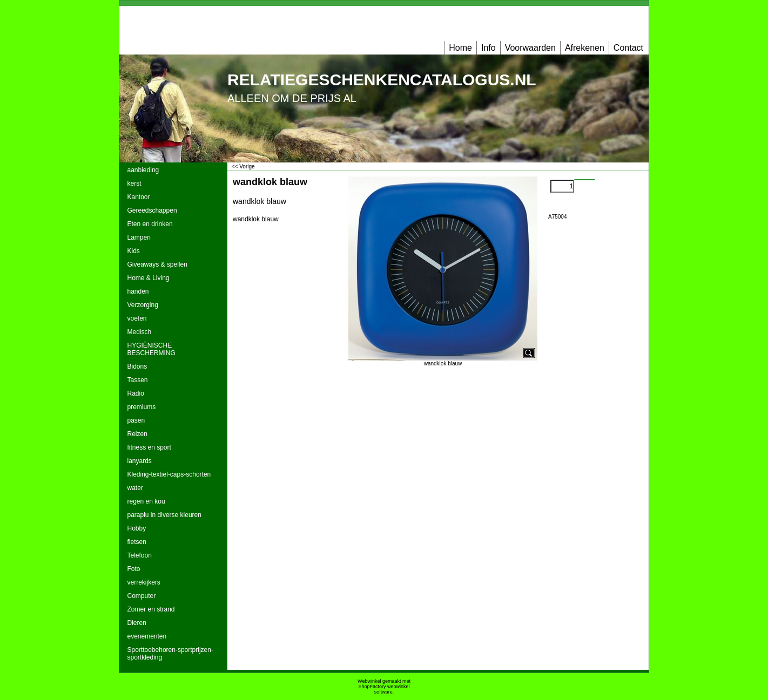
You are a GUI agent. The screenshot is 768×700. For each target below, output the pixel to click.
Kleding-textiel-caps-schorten (169, 474)
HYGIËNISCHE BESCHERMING (151, 349)
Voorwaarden (530, 48)
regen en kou (146, 501)
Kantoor (139, 197)
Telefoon (140, 555)
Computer (142, 596)
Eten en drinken (150, 224)
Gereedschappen (152, 210)
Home (460, 48)
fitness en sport (149, 447)
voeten (137, 318)
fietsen (137, 542)
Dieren (137, 623)
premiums (142, 407)
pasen (136, 420)
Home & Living (149, 278)
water (135, 488)
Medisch (140, 332)
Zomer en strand (151, 609)
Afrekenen (585, 48)
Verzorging (143, 305)
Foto (134, 569)
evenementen (147, 636)
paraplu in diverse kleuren (164, 515)
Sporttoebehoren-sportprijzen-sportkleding (170, 654)
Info (489, 48)
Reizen (137, 434)
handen (138, 291)
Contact (628, 48)
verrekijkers (144, 582)
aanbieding (143, 170)
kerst (134, 184)
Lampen (139, 237)
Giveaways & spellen (157, 264)
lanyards (140, 461)
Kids (134, 251)
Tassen (138, 380)
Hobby (137, 528)
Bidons (137, 366)
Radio (136, 393)
